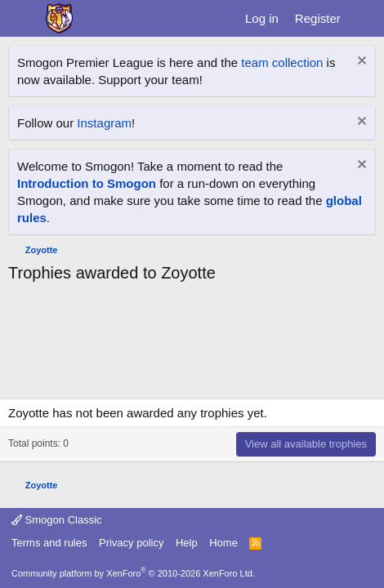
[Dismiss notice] (360, 62)
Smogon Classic (57, 520)
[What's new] (365, 18)
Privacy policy (131, 543)
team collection (282, 62)
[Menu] (22, 19)
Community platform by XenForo (133, 573)
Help (187, 543)
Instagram (104, 123)
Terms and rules (49, 543)
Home (223, 543)
